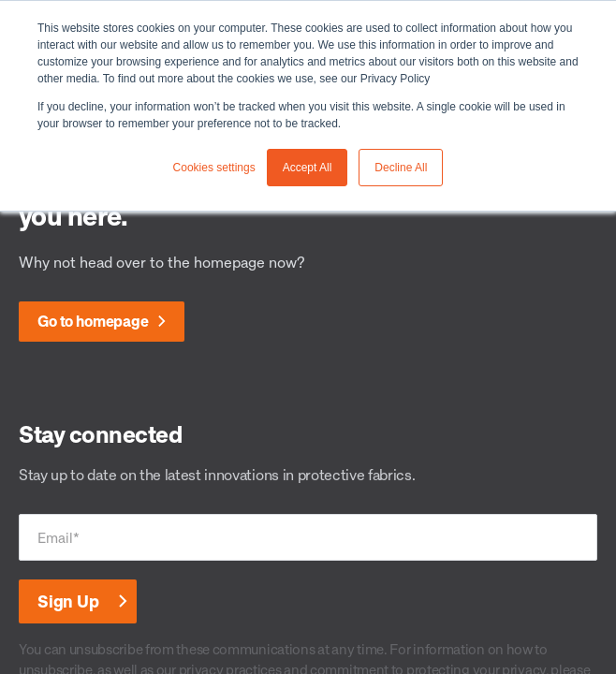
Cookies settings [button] (214, 168)
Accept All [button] (308, 168)
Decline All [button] (401, 168)
